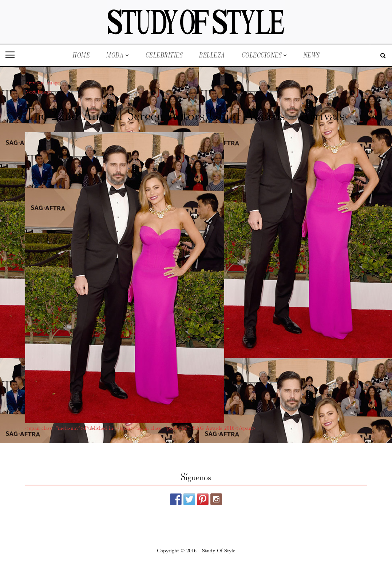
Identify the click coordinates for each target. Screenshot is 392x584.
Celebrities (164, 55)
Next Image (38, 91)
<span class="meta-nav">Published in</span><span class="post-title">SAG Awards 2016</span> (140, 428)
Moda (115, 55)
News (311, 55)
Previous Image (42, 82)
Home (81, 55)
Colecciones (262, 55)
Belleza (212, 55)
